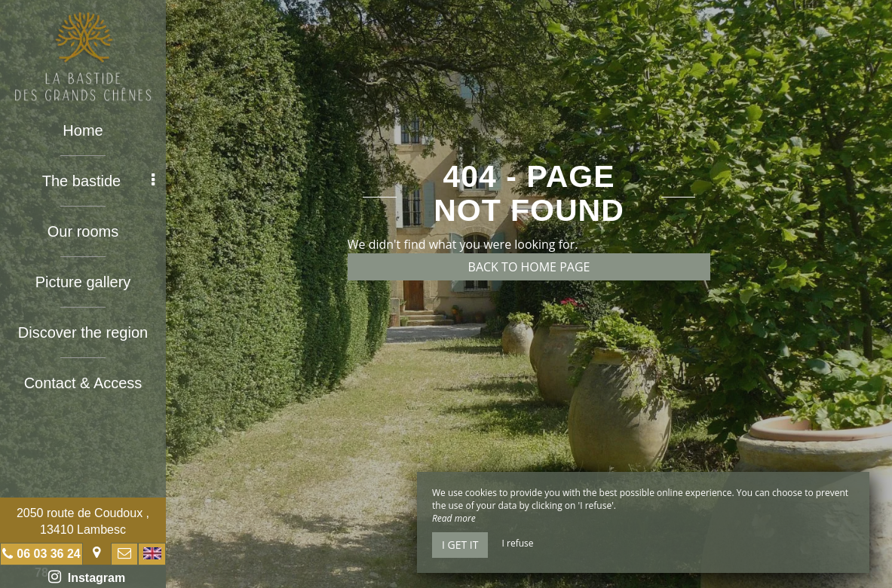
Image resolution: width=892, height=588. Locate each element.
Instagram (87, 577)
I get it (460, 545)
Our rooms (83, 231)
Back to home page (529, 267)
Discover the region (83, 332)
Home (83, 130)
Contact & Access (83, 383)
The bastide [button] (98, 181)
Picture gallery (83, 282)
